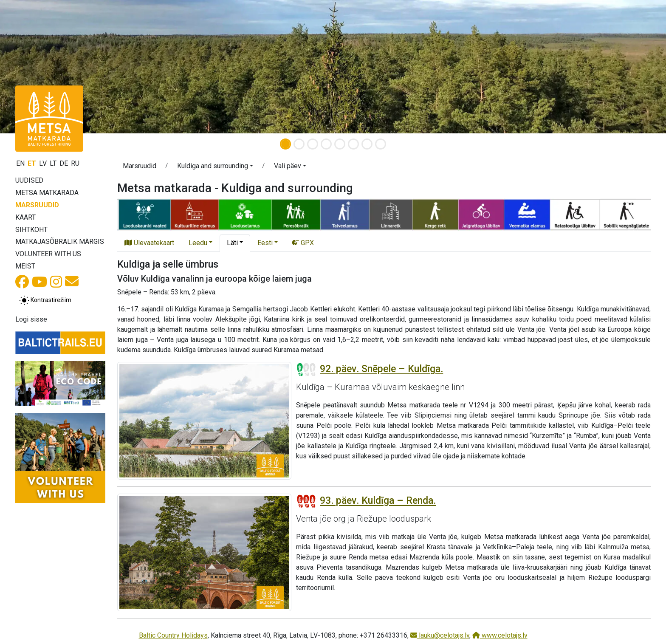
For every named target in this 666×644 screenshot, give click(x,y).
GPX (303, 243)
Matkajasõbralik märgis (60, 241)
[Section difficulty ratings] (306, 370)
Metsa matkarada (47, 193)
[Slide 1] (285, 144)
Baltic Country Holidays (173, 635)
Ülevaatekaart (149, 243)
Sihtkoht (31, 230)
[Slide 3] (313, 144)
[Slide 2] (299, 144)
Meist (25, 266)
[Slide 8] (381, 144)
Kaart (25, 217)
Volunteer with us (48, 254)
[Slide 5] (340, 144)
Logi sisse (31, 319)
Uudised (29, 180)
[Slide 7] (367, 144)
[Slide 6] (353, 144)
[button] (50, 67)
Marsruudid (37, 205)
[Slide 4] (326, 144)
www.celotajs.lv (500, 635)
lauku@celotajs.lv (440, 635)
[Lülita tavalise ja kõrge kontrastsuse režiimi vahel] (45, 300)
